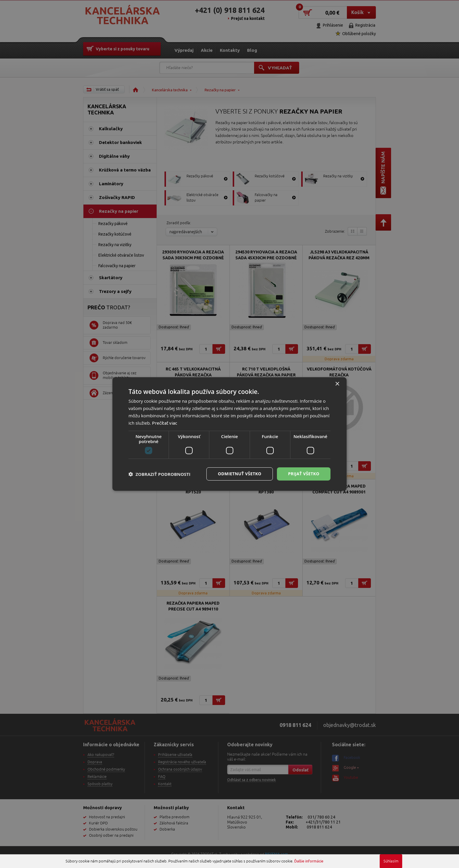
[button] (160, 474)
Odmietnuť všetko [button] (240, 474)
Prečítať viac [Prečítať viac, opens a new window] (165, 423)
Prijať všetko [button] (304, 474)
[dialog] (229, 434)
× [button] (337, 384)
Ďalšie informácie (309, 861)
